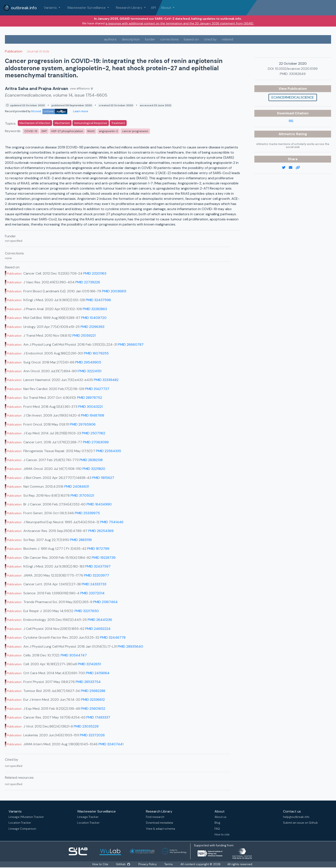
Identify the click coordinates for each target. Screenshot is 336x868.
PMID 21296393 (92, 327)
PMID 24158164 (98, 673)
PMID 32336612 (93, 700)
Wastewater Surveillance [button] (87, 8)
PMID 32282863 (95, 309)
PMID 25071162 (94, 433)
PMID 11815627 (103, 478)
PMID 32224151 (90, 371)
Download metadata (159, 823)
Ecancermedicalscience (293, 97)
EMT (44, 131)
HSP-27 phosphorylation (67, 131)
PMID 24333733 (94, 584)
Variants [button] (51, 8)
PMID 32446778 (113, 637)
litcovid (49, 111)
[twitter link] (285, 168)
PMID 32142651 (89, 664)
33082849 (297, 74)
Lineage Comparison (22, 829)
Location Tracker (20, 823)
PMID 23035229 (86, 726)
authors (110, 39)
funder (150, 39)
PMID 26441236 (100, 620)
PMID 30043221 (90, 407)
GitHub (123, 864)
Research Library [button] (130, 8)
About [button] (166, 8)
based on (191, 39)
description (131, 39)
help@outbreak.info (296, 817)
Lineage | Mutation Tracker (26, 817)
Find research (155, 817)
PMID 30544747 (74, 655)
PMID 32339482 (106, 380)
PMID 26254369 (101, 531)
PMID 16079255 (96, 353)
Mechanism (62, 123)
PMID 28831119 (81, 540)
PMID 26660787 (131, 344)
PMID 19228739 (104, 558)
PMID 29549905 (88, 362)
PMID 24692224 (98, 629)
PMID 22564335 (109, 451)
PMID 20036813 (114, 291)
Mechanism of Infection (35, 123)
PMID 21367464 (105, 602)
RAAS (91, 131)
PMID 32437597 (98, 566)
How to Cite (100, 864)
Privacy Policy (148, 864)
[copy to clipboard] (300, 168)
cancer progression (135, 131)
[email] (292, 168)
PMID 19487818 (93, 415)
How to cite (222, 834)
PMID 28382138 (91, 460)
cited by (210, 39)
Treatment (118, 123)
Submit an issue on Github (300, 823)
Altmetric (287, 134)
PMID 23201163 (95, 273)
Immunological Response (91, 123)
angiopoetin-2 (108, 131)
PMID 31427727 (97, 389)
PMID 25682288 (93, 691)
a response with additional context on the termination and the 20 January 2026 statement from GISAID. (180, 23)
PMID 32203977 (97, 575)
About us (220, 817)
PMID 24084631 (77, 486)
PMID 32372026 (92, 735)
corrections (169, 39)
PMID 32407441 (111, 744)
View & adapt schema (160, 829)
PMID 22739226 (88, 282)
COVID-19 (31, 131)
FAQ (217, 829)
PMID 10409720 (94, 318)
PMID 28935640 (130, 646)
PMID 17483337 (98, 717)
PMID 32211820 (94, 469)
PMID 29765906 (83, 424)
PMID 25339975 (87, 513)
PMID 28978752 (90, 398)
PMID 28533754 (88, 682)
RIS (291, 121)
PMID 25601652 (93, 709)
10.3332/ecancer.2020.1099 (296, 69)
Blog (217, 823)
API (153, 8)
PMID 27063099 (96, 442)
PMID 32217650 (87, 611)
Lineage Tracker (88, 817)
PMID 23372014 (92, 593)
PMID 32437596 (98, 300)
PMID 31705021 (82, 495)
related (227, 39)
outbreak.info (20, 8)
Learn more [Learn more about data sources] (80, 111)
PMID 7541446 (112, 522)
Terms (169, 864)
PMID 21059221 (84, 335)
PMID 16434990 (99, 504)
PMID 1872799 (98, 549)
